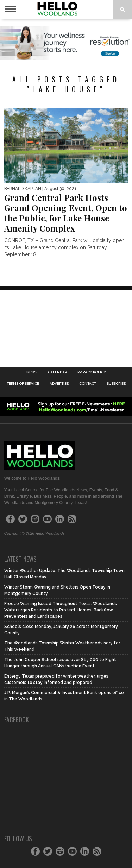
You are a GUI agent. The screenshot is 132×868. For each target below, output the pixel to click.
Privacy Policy (92, 372)
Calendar (57, 372)
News (32, 372)
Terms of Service (23, 384)
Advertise (59, 384)
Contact (88, 384)
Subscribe (116, 384)
